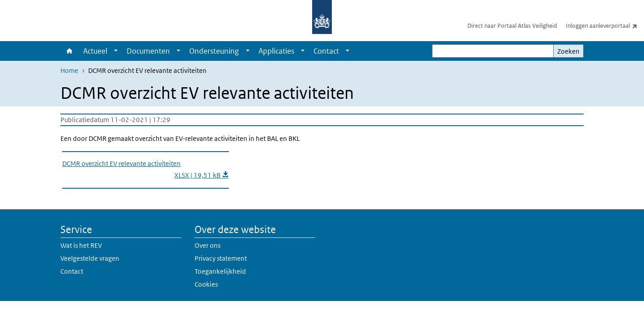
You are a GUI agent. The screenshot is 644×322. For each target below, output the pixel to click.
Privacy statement (221, 258)
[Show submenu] (116, 51)
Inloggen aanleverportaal (605, 25)
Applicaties (276, 51)
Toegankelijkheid (220, 271)
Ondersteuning (214, 51)
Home (70, 51)
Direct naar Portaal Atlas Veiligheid (512, 26)
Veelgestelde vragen (90, 258)
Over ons (208, 245)
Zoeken (568, 51)
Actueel (95, 51)
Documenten (148, 51)
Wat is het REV (81, 245)
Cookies (206, 284)
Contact (326, 51)
